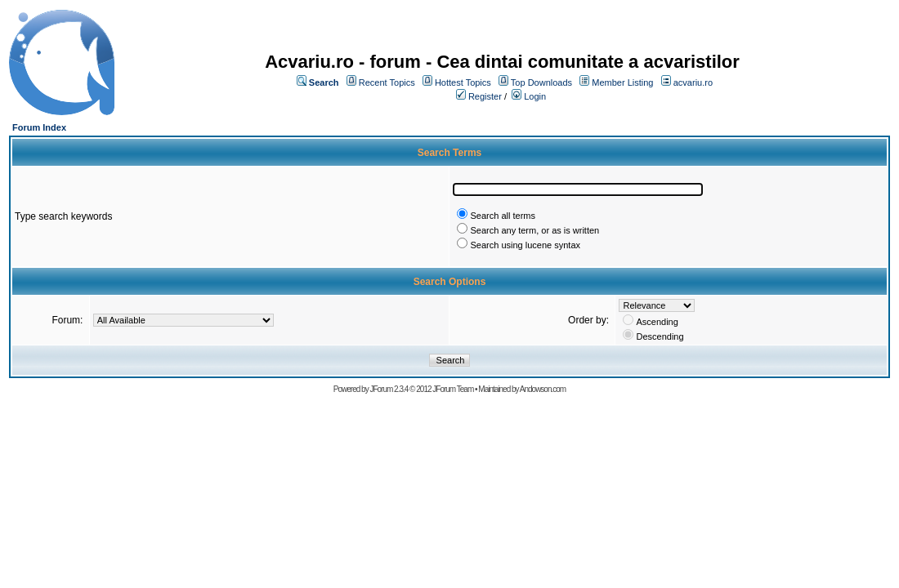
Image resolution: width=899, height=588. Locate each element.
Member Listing (622, 82)
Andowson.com (543, 389)
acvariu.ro (693, 82)
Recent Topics (387, 82)
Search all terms (502, 216)
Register (485, 96)
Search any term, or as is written (534, 230)
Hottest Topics (463, 82)
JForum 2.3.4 (389, 389)
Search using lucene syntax (525, 245)
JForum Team (453, 389)
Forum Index (39, 127)
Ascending (657, 322)
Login (535, 96)
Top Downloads (541, 82)
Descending (660, 336)
